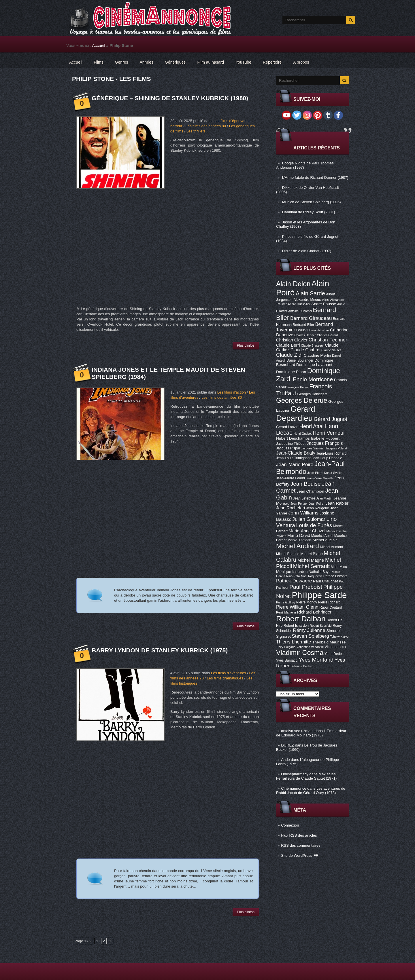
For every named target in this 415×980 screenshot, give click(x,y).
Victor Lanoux (335, 647)
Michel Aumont (331, 547)
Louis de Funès (314, 525)
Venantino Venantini (310, 647)
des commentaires (301, 845)
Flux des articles (299, 835)
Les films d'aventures (229, 673)
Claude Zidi (289, 355)
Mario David (299, 535)
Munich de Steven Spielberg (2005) (312, 202)
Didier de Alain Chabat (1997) (307, 251)
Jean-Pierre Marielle (320, 478)
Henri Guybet (303, 434)
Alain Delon (293, 284)
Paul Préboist (306, 587)
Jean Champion (310, 491)
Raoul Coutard (331, 607)
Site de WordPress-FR (300, 855)
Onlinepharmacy (295, 774)
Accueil (99, 45)
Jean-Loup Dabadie (327, 458)
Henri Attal (312, 426)
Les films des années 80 (206, 126)
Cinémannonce (294, 788)
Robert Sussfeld (321, 626)
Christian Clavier (292, 340)
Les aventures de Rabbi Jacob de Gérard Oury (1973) (311, 791)
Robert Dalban (301, 619)
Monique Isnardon (292, 572)
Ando (285, 760)
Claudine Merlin (317, 355)
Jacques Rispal (288, 448)
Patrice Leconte (335, 576)
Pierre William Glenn (297, 607)
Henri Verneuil (329, 433)
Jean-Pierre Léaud (290, 478)
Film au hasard (211, 62)
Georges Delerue (302, 400)
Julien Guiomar (309, 519)
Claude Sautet (331, 350)
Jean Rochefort (291, 508)
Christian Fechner (328, 340)
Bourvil (302, 330)
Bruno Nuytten (319, 330)
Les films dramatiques (225, 678)
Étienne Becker (302, 666)
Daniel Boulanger (300, 360)
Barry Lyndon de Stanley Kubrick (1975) (160, 650)
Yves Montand (316, 660)
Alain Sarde (310, 293)
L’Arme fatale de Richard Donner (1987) (315, 177)
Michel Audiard (298, 546)
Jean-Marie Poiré (295, 465)
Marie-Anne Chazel (307, 531)
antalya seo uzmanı (297, 731)
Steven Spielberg (311, 636)
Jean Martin (324, 498)
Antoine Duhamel (300, 311)
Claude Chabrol (305, 350)
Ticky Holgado (286, 647)
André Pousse (324, 304)
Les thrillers (196, 131)
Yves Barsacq (287, 660)
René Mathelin (286, 612)
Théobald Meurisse (329, 642)
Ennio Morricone (313, 379)
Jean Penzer (299, 504)
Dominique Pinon (291, 372)
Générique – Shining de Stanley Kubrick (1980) (170, 98)
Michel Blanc (311, 554)
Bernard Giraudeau (311, 318)
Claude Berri (288, 345)
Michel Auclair (325, 540)
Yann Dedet (334, 654)
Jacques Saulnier (313, 448)
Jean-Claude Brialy (296, 453)
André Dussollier (299, 304)
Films (98, 62)
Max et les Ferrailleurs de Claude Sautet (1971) (306, 776)
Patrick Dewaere (294, 581)
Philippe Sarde (319, 595)
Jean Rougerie (318, 508)
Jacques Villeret (336, 448)
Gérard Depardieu (296, 414)
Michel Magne (311, 560)
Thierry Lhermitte (294, 642)
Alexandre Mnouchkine (311, 300)
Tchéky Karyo (339, 637)
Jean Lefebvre (304, 498)
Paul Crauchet (326, 581)
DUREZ (287, 745)
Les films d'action (232, 392)
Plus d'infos (246, 345)
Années (147, 62)
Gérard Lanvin (287, 427)
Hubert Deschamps (293, 438)
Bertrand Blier (303, 325)
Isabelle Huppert (325, 438)
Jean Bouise (306, 484)
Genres (122, 62)
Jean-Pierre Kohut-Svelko (325, 473)
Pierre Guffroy (286, 602)
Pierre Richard (329, 602)
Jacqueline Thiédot (291, 444)
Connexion (290, 825)
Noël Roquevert (312, 576)
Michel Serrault (311, 566)
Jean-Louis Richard (331, 453)
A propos (301, 62)
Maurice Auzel (322, 536)
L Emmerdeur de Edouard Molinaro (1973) (311, 733)
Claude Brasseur (312, 345)
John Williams (303, 513)
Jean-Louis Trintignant (293, 458)
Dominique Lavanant (314, 365)
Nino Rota (293, 576)
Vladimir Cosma (300, 653)
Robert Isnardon (296, 626)
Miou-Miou (339, 567)
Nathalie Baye (320, 572)
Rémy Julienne (309, 630)
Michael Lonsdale (300, 540)
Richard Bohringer (314, 612)
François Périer (298, 387)
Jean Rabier (337, 503)
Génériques (175, 62)
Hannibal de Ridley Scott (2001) (309, 212)
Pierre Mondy (307, 602)
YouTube (243, 62)
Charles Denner (305, 335)
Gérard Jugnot (331, 419)
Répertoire (272, 62)
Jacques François (325, 443)
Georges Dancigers (312, 394)
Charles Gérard (327, 335)
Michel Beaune (288, 554)
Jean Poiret (316, 504)
